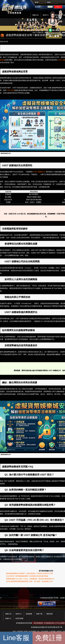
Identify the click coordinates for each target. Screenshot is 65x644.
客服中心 (8, 618)
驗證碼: (38, 7)
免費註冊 (49, 638)
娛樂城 (59, 631)
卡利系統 (20, 631)
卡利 (14, 631)
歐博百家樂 (19, 618)
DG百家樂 (32, 631)
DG (38, 631)
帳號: (37, 2)
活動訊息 (40, 32)
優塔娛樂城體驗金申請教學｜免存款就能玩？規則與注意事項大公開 (29, 573)
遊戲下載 (39, 614)
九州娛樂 (52, 631)
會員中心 (19, 614)
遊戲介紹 (35, 15)
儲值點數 (29, 614)
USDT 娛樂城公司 (39, 172)
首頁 (34, 32)
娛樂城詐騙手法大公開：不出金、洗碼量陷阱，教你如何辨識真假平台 (30, 579)
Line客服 (16, 638)
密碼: (49, 2)
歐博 (26, 631)
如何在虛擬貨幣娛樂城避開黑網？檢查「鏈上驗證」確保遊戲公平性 (29, 581)
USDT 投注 (10, 90)
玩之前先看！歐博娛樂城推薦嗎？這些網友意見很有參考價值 (27, 576)
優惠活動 (50, 614)
